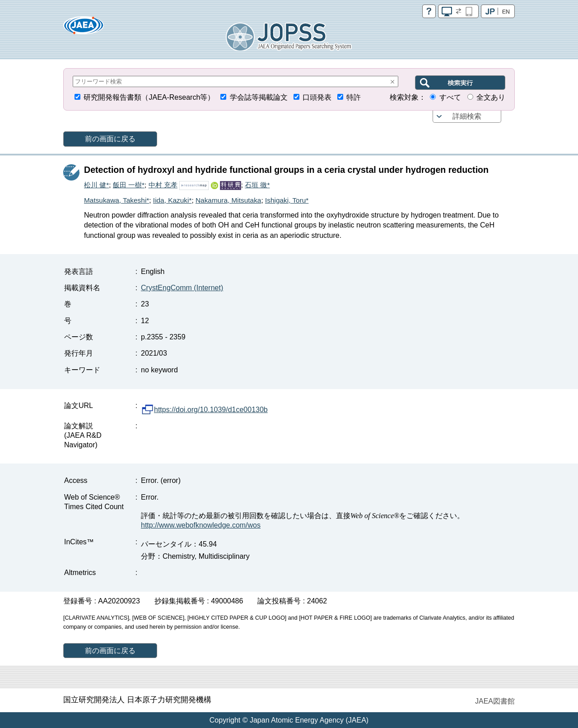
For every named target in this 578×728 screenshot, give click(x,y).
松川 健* (96, 185)
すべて (450, 97)
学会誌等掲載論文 (259, 97)
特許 (354, 97)
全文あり (491, 97)
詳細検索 (467, 116)
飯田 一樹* (129, 185)
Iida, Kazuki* (172, 200)
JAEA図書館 (495, 701)
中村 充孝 (163, 185)
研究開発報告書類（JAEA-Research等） (149, 97)
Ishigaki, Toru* (287, 200)
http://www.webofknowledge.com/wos (201, 525)
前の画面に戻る (110, 139)
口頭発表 (317, 97)
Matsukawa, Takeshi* (117, 200)
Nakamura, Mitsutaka (228, 200)
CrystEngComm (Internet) (182, 288)
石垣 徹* (257, 185)
